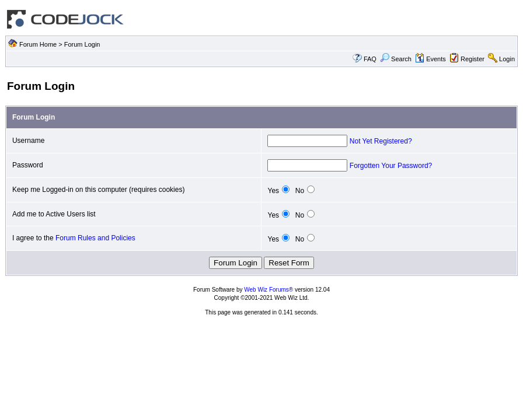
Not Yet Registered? (381, 141)
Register (473, 59)
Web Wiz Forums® (269, 290)
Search (396, 59)
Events (430, 59)
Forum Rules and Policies (95, 238)
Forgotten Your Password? (391, 166)
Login (507, 59)
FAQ (370, 59)
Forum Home (38, 44)
